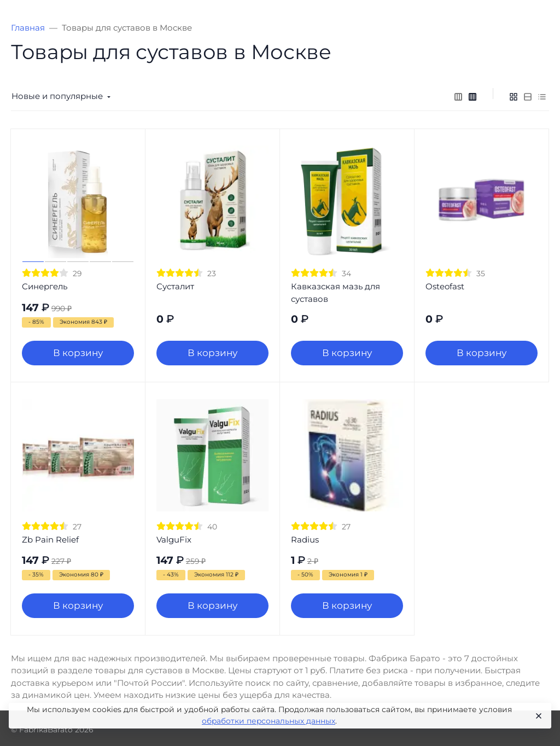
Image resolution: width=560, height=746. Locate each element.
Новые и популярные (57, 96)
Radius (305, 540)
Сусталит (175, 286)
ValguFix (174, 540)
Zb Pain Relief (50, 540)
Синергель (45, 286)
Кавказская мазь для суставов (336, 293)
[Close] (538, 716)
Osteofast (445, 286)
